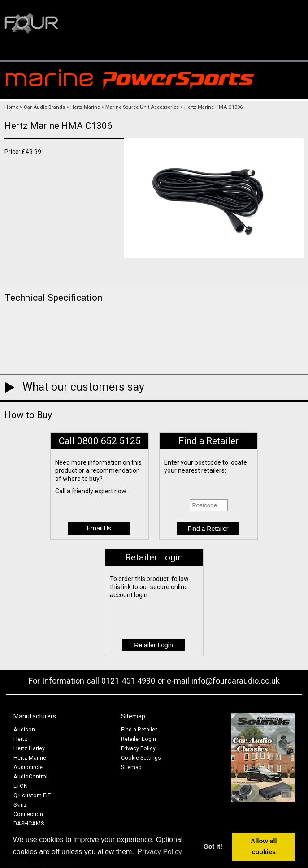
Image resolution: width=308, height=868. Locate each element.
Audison (24, 729)
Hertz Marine (85, 107)
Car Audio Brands (44, 107)
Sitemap (131, 767)
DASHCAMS (29, 823)
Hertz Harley (29, 748)
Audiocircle (28, 767)
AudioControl (30, 776)
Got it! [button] (213, 847)
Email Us (99, 528)
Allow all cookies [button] (264, 847)
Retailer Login (139, 739)
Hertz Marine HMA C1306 (213, 107)
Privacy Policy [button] (160, 852)
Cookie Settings (141, 758)
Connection (28, 814)
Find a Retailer (139, 729)
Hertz (20, 739)
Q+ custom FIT (32, 795)
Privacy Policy (138, 748)
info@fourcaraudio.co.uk (236, 681)
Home (11, 107)
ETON (21, 786)
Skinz (20, 805)
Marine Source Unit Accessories (142, 107)
